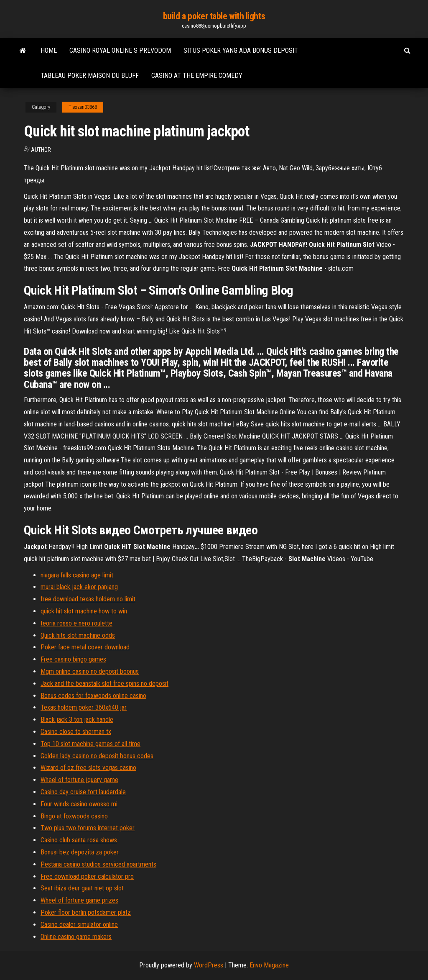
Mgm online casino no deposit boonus (90, 671)
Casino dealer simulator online (79, 925)
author (41, 150)
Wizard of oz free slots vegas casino (88, 768)
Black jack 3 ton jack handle (77, 720)
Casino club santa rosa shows (79, 840)
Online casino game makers (76, 937)
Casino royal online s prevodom (120, 50)
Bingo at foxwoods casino (74, 816)
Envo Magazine (269, 965)
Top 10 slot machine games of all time (90, 744)
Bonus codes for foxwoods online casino (93, 696)
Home (49, 50)
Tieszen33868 (83, 107)
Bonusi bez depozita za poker (80, 852)
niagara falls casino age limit (77, 575)
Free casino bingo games (73, 659)
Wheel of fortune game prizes (79, 900)
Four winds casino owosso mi (79, 804)
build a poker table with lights (214, 16)
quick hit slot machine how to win (84, 611)
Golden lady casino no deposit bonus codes (97, 756)
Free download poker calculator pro (87, 876)
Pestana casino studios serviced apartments (98, 864)
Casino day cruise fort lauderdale (83, 792)
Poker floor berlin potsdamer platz (86, 912)
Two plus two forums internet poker (88, 828)
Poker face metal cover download (85, 647)
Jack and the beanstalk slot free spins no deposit (104, 684)
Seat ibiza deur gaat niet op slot (82, 888)
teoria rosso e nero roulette (76, 623)
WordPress (209, 965)
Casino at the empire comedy (197, 76)
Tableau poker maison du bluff (90, 76)
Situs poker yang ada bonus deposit (241, 50)
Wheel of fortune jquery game (79, 780)
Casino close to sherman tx (76, 732)
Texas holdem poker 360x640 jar (84, 707)
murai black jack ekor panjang (79, 587)
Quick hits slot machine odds (78, 635)
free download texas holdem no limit (88, 599)
